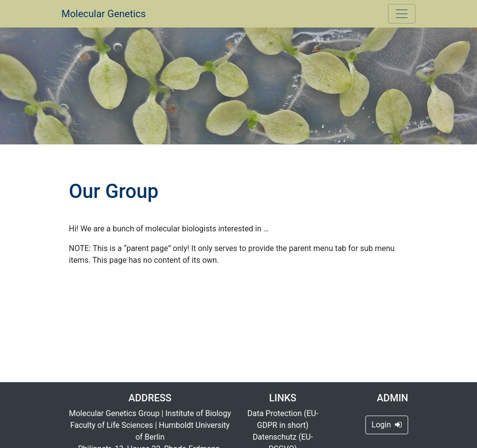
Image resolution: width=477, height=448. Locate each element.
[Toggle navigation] (402, 14)
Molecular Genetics (104, 14)
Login (387, 425)
